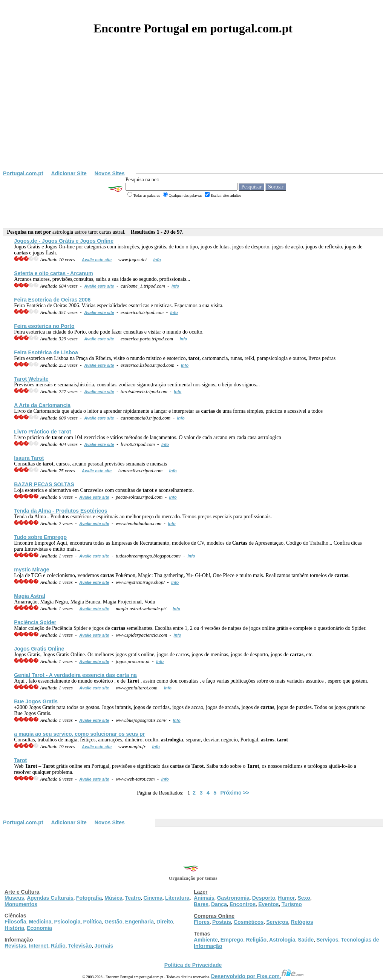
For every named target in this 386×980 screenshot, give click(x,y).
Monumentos (21, 904)
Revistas (15, 946)
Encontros (243, 904)
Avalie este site (97, 260)
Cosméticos (249, 922)
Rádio (58, 946)
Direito (165, 922)
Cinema (153, 898)
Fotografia (89, 898)
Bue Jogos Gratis (36, 701)
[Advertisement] (193, 114)
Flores (202, 922)
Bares (201, 904)
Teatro (133, 898)
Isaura (29, 458)
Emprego (232, 940)
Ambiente (206, 940)
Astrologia (282, 940)
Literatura (177, 898)
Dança (219, 904)
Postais (222, 922)
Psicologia (67, 922)
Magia (30, 596)
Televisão (80, 946)
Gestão (113, 922)
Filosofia (15, 922)
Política (93, 922)
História (14, 928)
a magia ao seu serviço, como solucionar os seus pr (79, 734)
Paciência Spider (35, 622)
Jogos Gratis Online (39, 649)
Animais (204, 898)
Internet (39, 946)
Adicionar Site (69, 173)
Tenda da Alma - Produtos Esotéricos (61, 511)
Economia (39, 928)
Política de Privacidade (193, 965)
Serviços (277, 922)
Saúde (306, 940)
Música (113, 898)
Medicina (40, 922)
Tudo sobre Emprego (40, 537)
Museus (14, 898)
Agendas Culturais (50, 898)
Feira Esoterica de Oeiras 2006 (52, 300)
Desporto (264, 898)
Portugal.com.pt (23, 173)
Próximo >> (235, 793)
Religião (256, 940)
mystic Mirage (31, 570)
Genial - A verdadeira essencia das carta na (75, 675)
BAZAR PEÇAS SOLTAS (44, 484)
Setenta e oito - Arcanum (54, 273)
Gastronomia (233, 898)
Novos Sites (110, 173)
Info (157, 260)
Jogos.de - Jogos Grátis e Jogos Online (64, 241)
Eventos (268, 904)
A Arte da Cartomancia (42, 405)
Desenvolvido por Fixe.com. (257, 976)
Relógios (302, 922)
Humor (286, 898)
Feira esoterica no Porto (44, 326)
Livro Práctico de (42, 432)
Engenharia (139, 922)
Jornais (104, 946)
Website (31, 379)
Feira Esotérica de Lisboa (46, 352)
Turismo (292, 904)
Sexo (304, 898)
